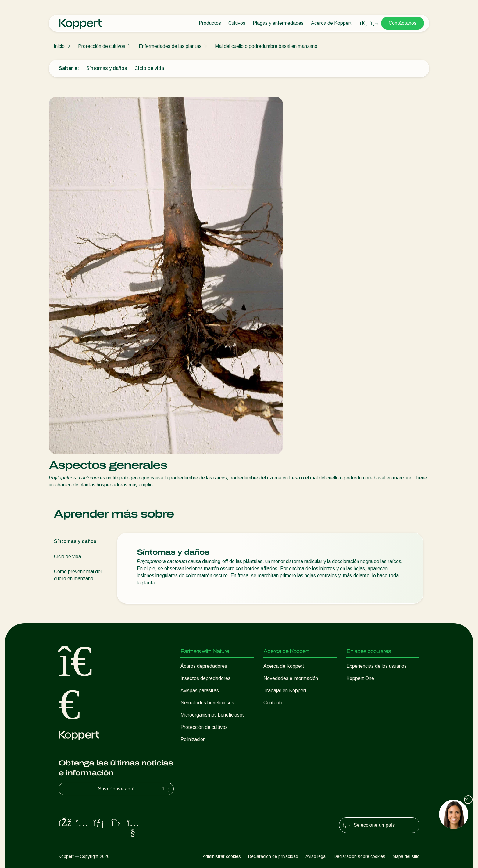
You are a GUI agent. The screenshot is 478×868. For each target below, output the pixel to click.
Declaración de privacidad (273, 856)
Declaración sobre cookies (360, 856)
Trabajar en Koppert (285, 691)
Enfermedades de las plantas (170, 46)
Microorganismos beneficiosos (213, 715)
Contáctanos (403, 23)
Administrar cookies (222, 856)
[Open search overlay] (363, 23)
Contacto (273, 703)
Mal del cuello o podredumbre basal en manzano (266, 46)
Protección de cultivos (102, 46)
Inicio (59, 46)
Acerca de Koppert (331, 23)
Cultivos (237, 23)
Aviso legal (316, 856)
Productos (210, 23)
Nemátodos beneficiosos (207, 703)
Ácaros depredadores (204, 666)
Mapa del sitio (406, 856)
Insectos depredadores (205, 678)
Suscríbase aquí (135, 789)
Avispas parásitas (200, 691)
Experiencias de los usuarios (376, 666)
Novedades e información (291, 678)
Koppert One (360, 678)
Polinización (193, 739)
